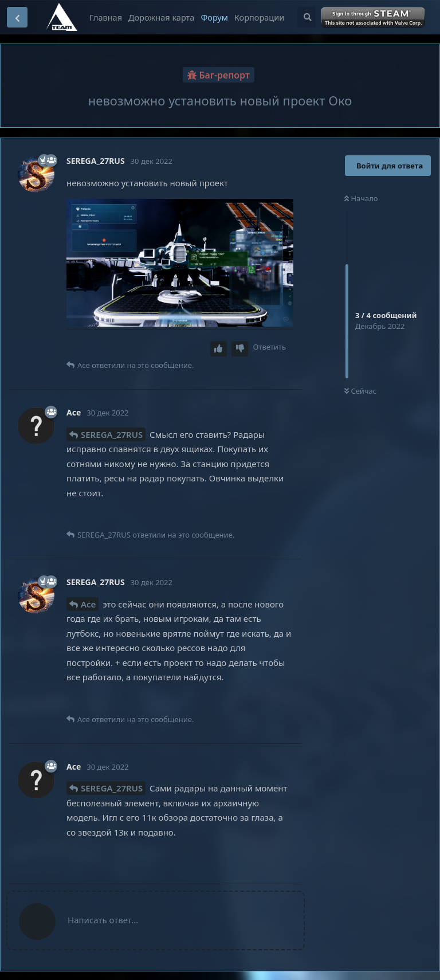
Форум (214, 17)
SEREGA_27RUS (112, 434)
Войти (374, 18)
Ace (88, 604)
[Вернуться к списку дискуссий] (17, 17)
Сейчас (360, 391)
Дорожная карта (161, 17)
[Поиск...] (307, 17)
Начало (361, 198)
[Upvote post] (219, 349)
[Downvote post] (240, 349)
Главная (106, 17)
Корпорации (259, 17)
